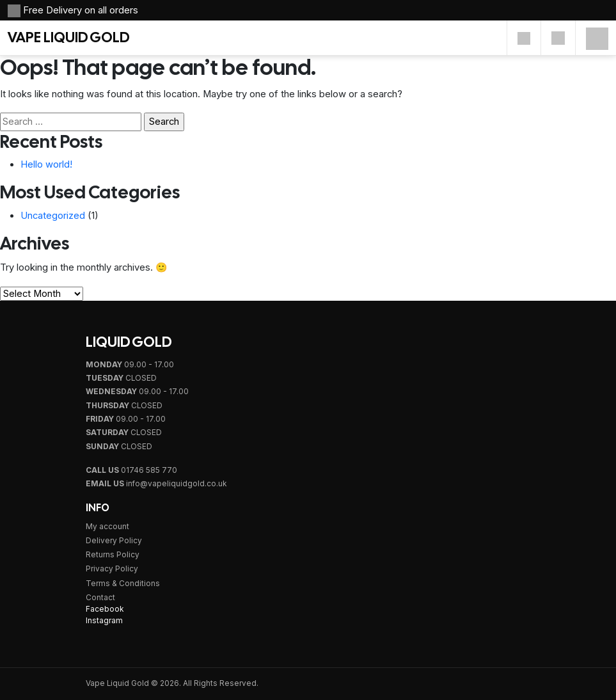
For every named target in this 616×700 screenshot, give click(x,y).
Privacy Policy (112, 569)
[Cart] (558, 38)
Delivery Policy (114, 541)
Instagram (104, 621)
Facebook (105, 609)
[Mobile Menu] (597, 38)
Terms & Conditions (123, 584)
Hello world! (46, 164)
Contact (100, 598)
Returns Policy (113, 555)
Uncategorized (53, 216)
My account (107, 527)
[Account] (524, 38)
